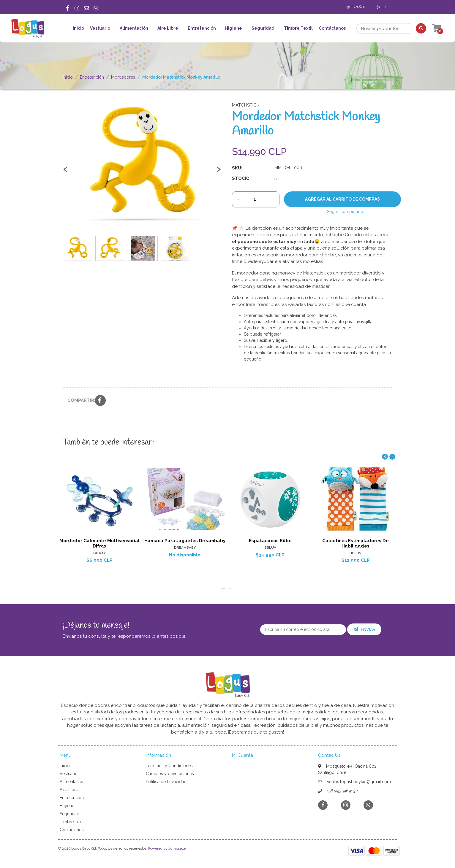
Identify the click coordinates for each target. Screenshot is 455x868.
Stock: (241, 178)
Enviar (364, 629)
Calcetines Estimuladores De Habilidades (356, 543)
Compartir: (79, 400)
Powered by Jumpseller (167, 848)
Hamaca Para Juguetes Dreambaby (185, 541)
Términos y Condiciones (169, 766)
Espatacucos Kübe (270, 541)
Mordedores (123, 77)
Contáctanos (332, 28)
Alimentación (134, 28)
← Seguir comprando (342, 212)
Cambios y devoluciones (170, 774)
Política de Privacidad (166, 782)
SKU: (237, 168)
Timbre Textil (298, 28)
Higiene (234, 28)
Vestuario (100, 28)
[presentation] (66, 172)
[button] (357, 7)
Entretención (202, 28)
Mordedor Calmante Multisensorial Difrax (99, 543)
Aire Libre (168, 28)
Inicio (78, 28)
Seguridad (263, 28)
